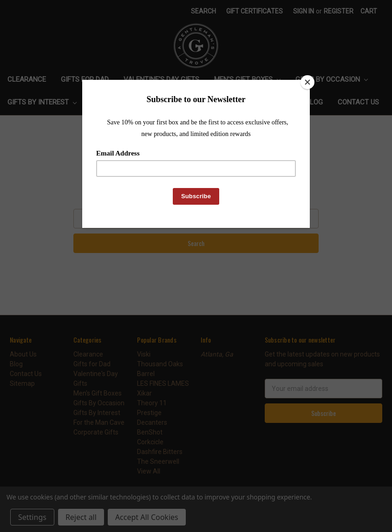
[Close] (307, 82)
